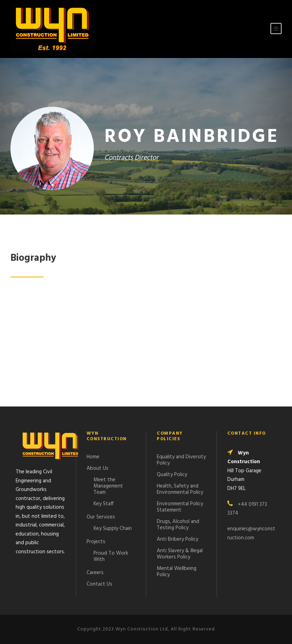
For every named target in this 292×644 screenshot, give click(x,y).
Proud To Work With (111, 556)
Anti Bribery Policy (177, 539)
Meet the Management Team (108, 486)
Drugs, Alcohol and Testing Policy (178, 525)
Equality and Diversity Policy (181, 460)
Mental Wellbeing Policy (177, 572)
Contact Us (99, 584)
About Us (98, 468)
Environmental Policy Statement (180, 507)
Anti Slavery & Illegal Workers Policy (180, 554)
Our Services (101, 517)
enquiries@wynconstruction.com (251, 533)
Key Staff (104, 504)
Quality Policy (172, 475)
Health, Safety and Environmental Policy (180, 489)
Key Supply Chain (113, 529)
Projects (96, 542)
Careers (95, 573)
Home (93, 457)
